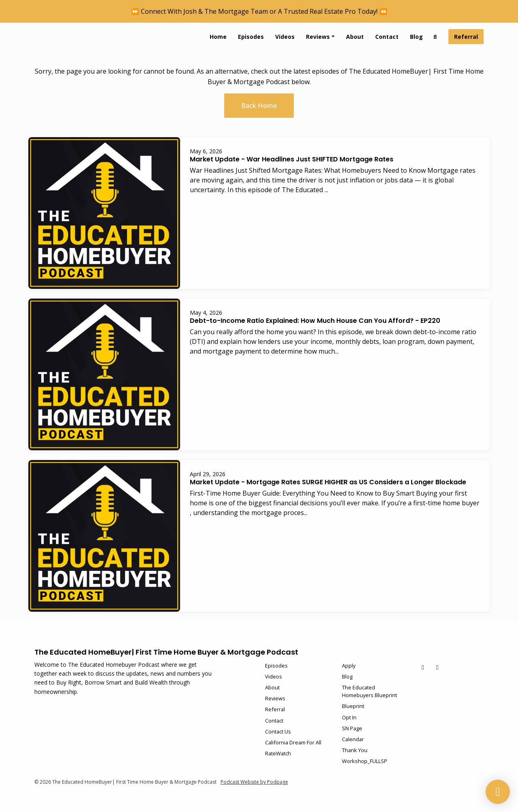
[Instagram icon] (437, 667)
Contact (387, 37)
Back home (259, 106)
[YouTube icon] (423, 667)
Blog (416, 37)
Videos (285, 37)
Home (218, 37)
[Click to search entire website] (435, 37)
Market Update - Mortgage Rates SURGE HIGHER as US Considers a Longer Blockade (328, 482)
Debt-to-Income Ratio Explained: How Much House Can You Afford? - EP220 (315, 321)
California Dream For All (293, 742)
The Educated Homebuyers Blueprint (369, 691)
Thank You (355, 750)
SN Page (352, 728)
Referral (466, 37)
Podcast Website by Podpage (254, 782)
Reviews (318, 37)
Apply (349, 666)
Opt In (349, 717)
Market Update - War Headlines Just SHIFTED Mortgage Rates (292, 159)
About (355, 37)
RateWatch (278, 753)
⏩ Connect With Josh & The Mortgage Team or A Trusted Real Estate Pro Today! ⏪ (259, 11)
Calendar (353, 739)
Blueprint (353, 706)
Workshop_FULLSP (365, 761)
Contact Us (278, 731)
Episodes (251, 37)
